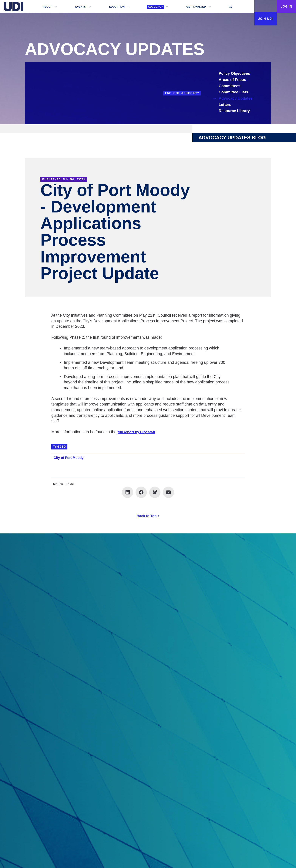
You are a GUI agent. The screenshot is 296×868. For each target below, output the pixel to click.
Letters (225, 105)
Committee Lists (234, 92)
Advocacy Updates (237, 98)
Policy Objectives (235, 73)
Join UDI (257, 20)
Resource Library (235, 111)
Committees (230, 86)
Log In (284, 7)
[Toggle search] (223, 7)
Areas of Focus (233, 80)
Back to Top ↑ (148, 516)
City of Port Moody (71, 457)
